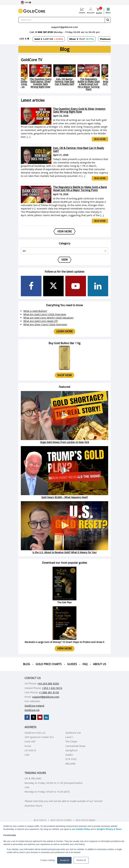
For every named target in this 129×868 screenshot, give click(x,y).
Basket (99, 11)
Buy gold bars (85, 820)
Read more (100, 139)
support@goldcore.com (65, 27)
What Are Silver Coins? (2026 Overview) (45, 324)
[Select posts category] (64, 251)
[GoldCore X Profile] (53, 286)
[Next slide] (103, 77)
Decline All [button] (81, 860)
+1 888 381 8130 (44, 32)
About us (100, 664)
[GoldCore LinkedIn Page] (98, 286)
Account (91, 11)
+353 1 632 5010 (52, 688)
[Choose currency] (24, 39)
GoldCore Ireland (34, 706)
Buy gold (40, 820)
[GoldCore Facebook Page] (31, 286)
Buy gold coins (61, 820)
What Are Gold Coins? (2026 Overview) (45, 314)
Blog (27, 664)
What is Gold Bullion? (35, 311)
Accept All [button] (64, 860)
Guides (72, 664)
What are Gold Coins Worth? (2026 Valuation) (48, 318)
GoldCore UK (32, 710)
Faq (85, 664)
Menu (108, 11)
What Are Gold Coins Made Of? (41, 321)
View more (65, 648)
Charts (82, 11)
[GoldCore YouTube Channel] (76, 286)
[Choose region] (26, 3)
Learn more (64, 331)
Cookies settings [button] (48, 860)
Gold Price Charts (49, 664)
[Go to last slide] (26, 77)
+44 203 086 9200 (48, 683)
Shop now (64, 375)
